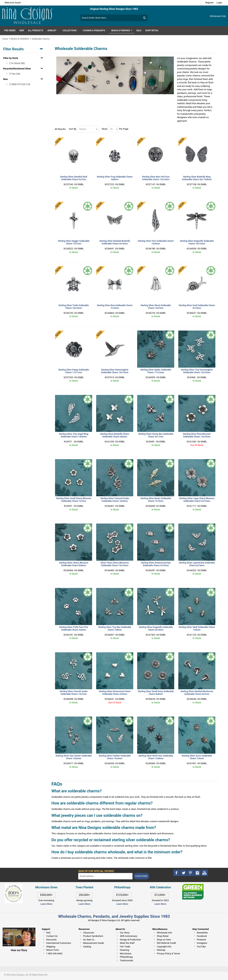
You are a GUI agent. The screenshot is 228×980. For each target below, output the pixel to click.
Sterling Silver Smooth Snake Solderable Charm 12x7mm (74, 693)
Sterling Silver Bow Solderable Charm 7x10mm (115, 307)
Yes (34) (15, 74)
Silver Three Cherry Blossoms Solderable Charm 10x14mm (115, 564)
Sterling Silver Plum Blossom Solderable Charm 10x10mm (197, 435)
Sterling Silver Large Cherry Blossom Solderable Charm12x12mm (197, 500)
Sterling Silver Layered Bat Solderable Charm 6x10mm (197, 564)
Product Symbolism (93, 936)
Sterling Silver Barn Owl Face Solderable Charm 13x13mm (156, 178)
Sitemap (161, 950)
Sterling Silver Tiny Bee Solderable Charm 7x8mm (115, 629)
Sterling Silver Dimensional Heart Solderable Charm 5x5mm (115, 693)
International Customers (59, 943)
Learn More (46, 904)
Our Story (125, 933)
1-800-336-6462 (54, 954)
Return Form (52, 950)
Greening (125, 950)
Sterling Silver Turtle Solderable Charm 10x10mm (74, 307)
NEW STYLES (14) (20, 84)
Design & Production (130, 940)
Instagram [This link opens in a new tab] (202, 943)
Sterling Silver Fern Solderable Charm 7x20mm (156, 242)
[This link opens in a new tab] (193, 886)
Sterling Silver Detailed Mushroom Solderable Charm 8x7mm (197, 693)
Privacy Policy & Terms (168, 954)
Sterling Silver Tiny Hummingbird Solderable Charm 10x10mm (197, 371)
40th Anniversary (129, 936)
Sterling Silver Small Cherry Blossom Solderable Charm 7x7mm (74, 500)
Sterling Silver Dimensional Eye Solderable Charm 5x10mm (156, 564)
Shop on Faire (164, 940)
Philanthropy (126, 957)
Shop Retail (163, 936)
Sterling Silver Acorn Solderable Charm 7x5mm (197, 757)
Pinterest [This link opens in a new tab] (201, 940)
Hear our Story (19, 950)
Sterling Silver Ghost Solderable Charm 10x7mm (156, 307)
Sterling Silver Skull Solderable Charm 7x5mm (197, 629)
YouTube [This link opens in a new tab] (201, 947)
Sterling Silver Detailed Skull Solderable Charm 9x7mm (74, 178)
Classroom (89, 933)
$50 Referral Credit (166, 943)
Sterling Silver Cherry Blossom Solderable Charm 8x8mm (74, 564)
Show (105, 129)
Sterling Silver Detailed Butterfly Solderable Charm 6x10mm (115, 242)
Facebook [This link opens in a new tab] (202, 936)
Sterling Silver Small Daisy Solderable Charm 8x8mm (156, 693)
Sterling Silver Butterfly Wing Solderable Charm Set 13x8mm (197, 178)
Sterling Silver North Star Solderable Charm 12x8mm (156, 757)
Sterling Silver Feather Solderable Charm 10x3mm (115, 757)
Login (219, 3)
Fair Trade (125, 947)
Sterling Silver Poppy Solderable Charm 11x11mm (74, 371)
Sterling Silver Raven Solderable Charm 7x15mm (156, 500)
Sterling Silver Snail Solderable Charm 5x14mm (197, 307)
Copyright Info (164, 947)
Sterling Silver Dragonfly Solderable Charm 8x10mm (156, 629)
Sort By (73, 129)
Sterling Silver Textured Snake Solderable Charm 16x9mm (115, 500)
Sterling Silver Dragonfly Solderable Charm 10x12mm (197, 242)
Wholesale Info (164, 933)
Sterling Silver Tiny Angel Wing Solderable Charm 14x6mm (74, 435)
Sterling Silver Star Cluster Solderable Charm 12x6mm (74, 757)
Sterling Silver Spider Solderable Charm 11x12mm (156, 371)
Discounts (51, 940)
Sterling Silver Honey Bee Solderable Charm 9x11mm (156, 435)
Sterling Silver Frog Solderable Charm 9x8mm (115, 178)
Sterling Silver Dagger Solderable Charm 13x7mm (74, 242)
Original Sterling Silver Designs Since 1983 (114, 9)
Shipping (51, 947)
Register (209, 3)
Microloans (126, 954)
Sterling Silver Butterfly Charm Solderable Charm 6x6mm (115, 435)
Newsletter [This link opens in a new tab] (202, 933)
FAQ (48, 933)
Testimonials (126, 960)
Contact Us (52, 936)
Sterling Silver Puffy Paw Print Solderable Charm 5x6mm (74, 629)
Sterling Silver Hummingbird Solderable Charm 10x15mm (115, 371)
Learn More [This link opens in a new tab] (84, 904)
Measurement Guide (93, 943)
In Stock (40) (17, 63)
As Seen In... (89, 940)
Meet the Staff (127, 943)
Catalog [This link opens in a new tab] (87, 947)
